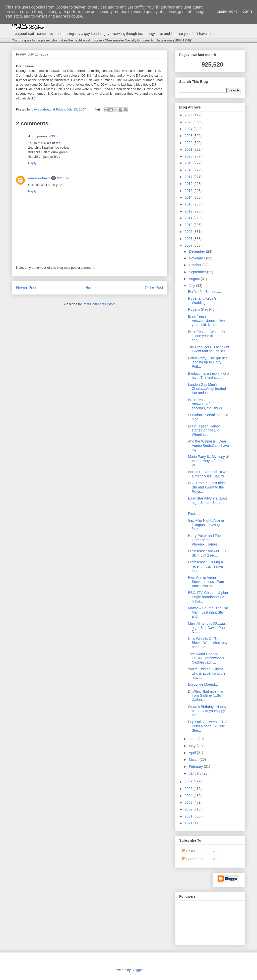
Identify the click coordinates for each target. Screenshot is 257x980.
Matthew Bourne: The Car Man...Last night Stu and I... (208, 612)
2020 (189, 156)
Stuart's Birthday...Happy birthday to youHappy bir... (207, 711)
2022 (189, 143)
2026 (189, 115)
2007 (189, 245)
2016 (189, 184)
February (196, 767)
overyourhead (39, 178)
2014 (189, 197)
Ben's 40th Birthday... (205, 292)
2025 (189, 122)
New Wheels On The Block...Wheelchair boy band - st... (208, 643)
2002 (189, 809)
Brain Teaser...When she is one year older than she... (207, 336)
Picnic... (194, 514)
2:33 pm (54, 136)
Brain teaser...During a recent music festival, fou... (206, 566)
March (194, 759)
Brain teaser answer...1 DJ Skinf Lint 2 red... (209, 553)
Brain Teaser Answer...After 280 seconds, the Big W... (206, 404)
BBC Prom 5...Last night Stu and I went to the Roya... (207, 487)
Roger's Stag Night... (204, 309)
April (193, 753)
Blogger (137, 970)
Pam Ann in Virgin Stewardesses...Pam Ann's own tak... (206, 582)
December (197, 251)
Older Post (154, 288)
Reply (32, 163)
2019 (189, 163)
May (192, 746)
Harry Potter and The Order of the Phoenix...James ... (205, 540)
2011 (189, 218)
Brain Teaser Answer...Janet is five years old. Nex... (206, 321)
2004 (189, 796)
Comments (193, 859)
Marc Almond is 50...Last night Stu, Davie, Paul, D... (207, 628)
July (192, 286)
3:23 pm (63, 178)
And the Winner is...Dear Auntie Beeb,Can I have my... (208, 446)
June (193, 739)
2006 (189, 782)
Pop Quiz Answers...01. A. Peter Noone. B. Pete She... (208, 726)
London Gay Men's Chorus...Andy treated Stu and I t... (207, 389)
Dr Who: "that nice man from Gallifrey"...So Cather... (206, 696)
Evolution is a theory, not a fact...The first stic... (209, 376)
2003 (189, 802)
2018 (189, 170)
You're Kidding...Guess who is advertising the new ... (207, 673)
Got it (247, 12)
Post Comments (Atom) (100, 304)
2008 (189, 239)
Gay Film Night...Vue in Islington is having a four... (206, 525)
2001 (189, 816)
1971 (189, 823)
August (195, 279)
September (198, 272)
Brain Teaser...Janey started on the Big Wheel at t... (204, 430)
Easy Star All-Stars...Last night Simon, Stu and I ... (207, 503)
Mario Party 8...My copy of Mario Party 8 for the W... (208, 461)
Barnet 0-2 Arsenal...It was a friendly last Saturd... (209, 474)
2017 (189, 177)
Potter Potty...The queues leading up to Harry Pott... (208, 362)
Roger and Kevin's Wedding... (202, 301)
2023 (189, 136)
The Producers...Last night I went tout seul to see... (209, 349)
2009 (189, 232)
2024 (189, 129)
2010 (189, 225)
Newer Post (26, 288)
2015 (189, 191)
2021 (189, 149)
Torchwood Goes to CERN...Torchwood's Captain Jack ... (206, 658)
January (196, 773)
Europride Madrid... (203, 684)
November (197, 258)
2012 (189, 211)
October (196, 265)
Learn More (227, 12)
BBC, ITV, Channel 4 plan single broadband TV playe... (208, 597)
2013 (189, 204)
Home (91, 288)
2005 (189, 789)
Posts (189, 851)
